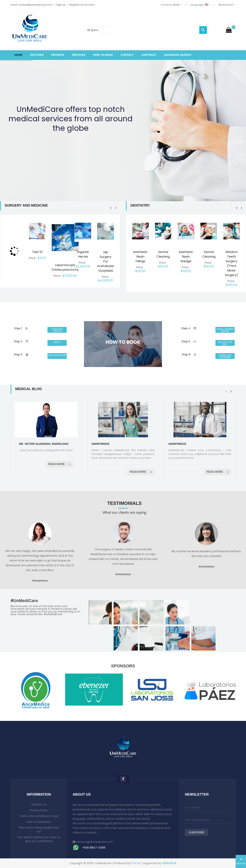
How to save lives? (39, 822)
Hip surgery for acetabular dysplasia (106, 261)
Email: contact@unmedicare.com (32, 5)
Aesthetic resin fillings (140, 257)
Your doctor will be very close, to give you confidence (39, 839)
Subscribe (197, 833)
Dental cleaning (163, 254)
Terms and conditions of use (39, 816)
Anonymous (100, 444)
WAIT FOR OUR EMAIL (225, 343)
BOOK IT (57, 342)
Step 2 (18, 341)
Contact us (39, 804)
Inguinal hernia (83, 254)
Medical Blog (29, 389)
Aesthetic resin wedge (186, 257)
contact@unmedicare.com (95, 842)
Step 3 (18, 354)
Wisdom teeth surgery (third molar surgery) (231, 263)
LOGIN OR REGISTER (57, 355)
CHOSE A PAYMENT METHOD (225, 330)
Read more (59, 464)
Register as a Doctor (82, 5)
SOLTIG (136, 863)
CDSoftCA (169, 863)
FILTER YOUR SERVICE (57, 330)
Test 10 (37, 252)
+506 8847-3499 (94, 848)
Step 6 (186, 354)
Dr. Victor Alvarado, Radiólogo (44, 444)
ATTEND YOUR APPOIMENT (225, 356)
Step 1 (18, 328)
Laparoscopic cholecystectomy (65, 267)
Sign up (61, 5)
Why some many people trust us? (39, 829)
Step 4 (186, 328)
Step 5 (186, 341)
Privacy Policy (39, 810)
